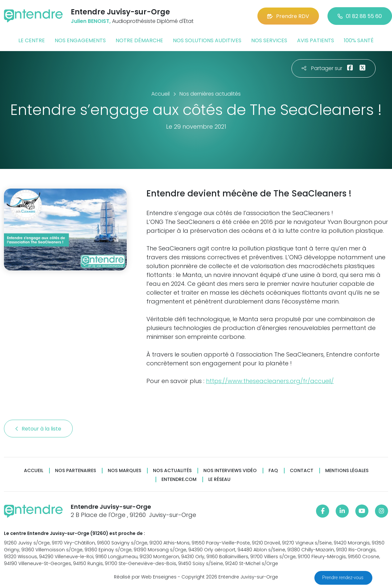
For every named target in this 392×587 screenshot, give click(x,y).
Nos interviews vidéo (230, 471)
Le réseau (219, 479)
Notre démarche (139, 40)
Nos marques (124, 471)
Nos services (269, 40)
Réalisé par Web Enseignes (145, 577)
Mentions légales (347, 471)
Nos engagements (80, 40)
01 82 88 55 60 (360, 16)
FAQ (273, 471)
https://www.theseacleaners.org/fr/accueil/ (270, 381)
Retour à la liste (38, 429)
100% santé (359, 40)
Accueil (34, 471)
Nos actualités (172, 471)
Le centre (32, 40)
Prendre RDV (288, 16)
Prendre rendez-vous (343, 578)
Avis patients (316, 40)
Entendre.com (179, 479)
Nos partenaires (75, 471)
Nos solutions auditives (207, 40)
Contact (302, 471)
